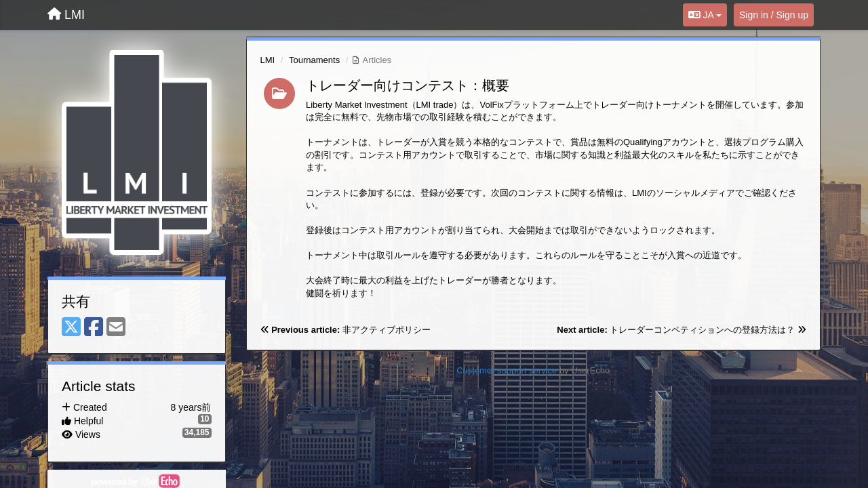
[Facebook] (94, 328)
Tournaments (314, 60)
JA (705, 15)
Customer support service (507, 370)
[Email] (116, 328)
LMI (268, 60)
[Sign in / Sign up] (774, 15)
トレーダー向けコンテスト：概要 (408, 85)
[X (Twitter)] (71, 328)
